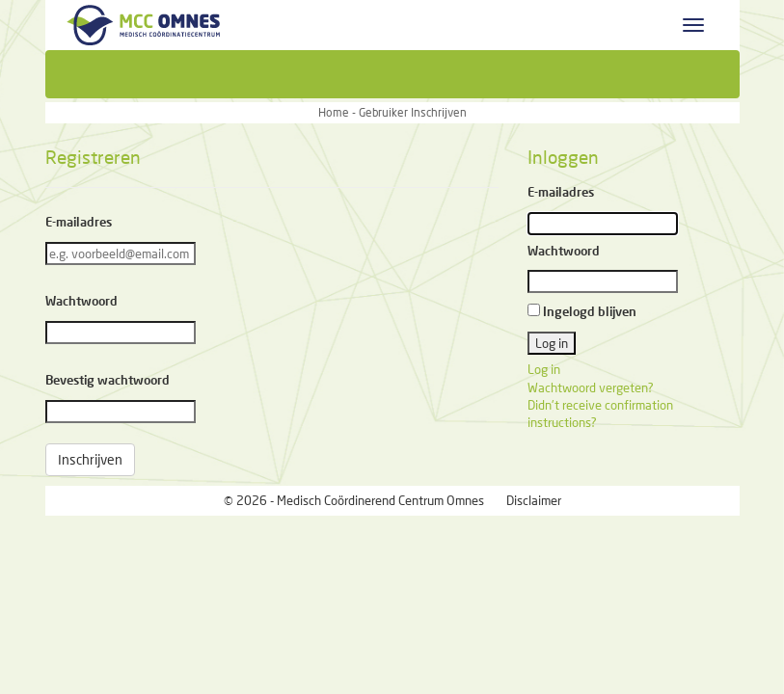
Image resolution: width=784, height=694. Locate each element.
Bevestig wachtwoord (108, 380)
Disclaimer (534, 500)
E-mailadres (79, 222)
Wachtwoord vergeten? (591, 387)
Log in (544, 369)
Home (334, 112)
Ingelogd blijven (590, 311)
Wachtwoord (81, 301)
